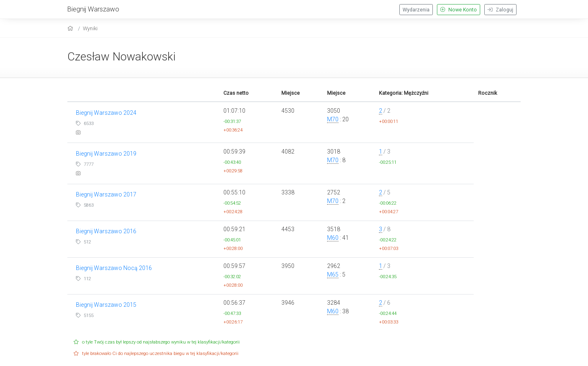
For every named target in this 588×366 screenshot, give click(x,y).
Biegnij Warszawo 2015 (106, 305)
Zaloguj (500, 10)
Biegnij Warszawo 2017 (106, 194)
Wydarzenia (416, 10)
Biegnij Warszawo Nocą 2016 (114, 268)
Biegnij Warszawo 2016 (106, 231)
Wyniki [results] (90, 28)
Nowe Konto (459, 10)
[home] (71, 28)
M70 (333, 119)
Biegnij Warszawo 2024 (106, 113)
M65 (333, 274)
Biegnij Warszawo (93, 9)
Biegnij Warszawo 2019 (106, 154)
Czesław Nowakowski (121, 57)
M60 (333, 238)
